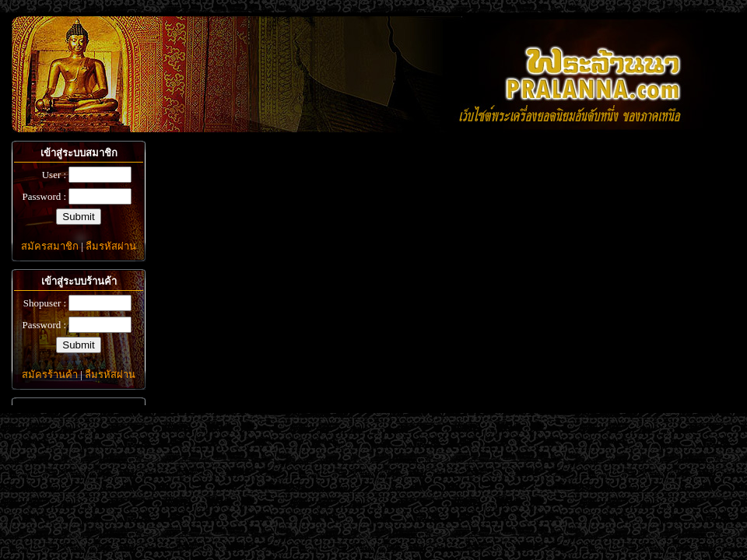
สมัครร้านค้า (50, 374)
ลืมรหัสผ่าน (111, 246)
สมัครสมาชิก (50, 246)
